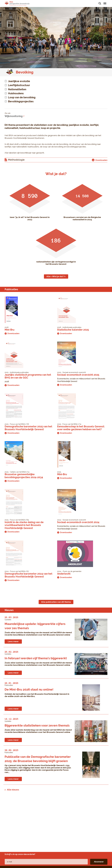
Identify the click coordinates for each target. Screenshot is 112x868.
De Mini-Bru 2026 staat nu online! (29, 689)
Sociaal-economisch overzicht (74, 372)
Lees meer (13, 641)
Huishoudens (16, 93)
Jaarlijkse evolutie (19, 81)
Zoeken (100, 3)
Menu (105, 2)
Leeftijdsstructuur (19, 85)
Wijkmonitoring (14, 116)
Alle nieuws (13, 790)
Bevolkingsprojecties (21, 101)
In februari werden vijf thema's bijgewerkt (36, 658)
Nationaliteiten (17, 89)
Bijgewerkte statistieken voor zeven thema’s (37, 725)
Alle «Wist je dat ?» (56, 276)
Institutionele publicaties (72, 327)
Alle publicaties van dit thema (56, 602)
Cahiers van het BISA (18, 472)
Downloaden (12, 333)
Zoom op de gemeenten (72, 571)
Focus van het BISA (17, 424)
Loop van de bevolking (22, 97)
